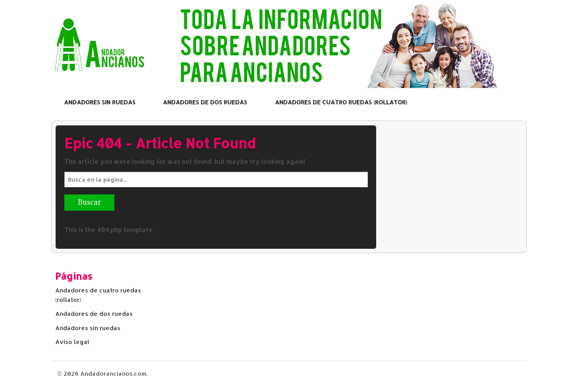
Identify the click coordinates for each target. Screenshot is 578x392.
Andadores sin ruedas (100, 102)
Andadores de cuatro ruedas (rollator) (341, 102)
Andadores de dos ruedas (205, 102)
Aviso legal (72, 342)
